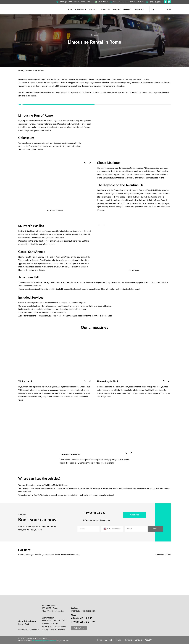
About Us (149, 640)
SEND (156, 529)
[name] (88, 529)
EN (153, 10)
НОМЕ (70, 10)
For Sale (118, 640)
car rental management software (44, 641)
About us (139, 10)
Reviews (129, 640)
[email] (136, 529)
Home (21, 71)
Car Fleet (108, 640)
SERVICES (105, 10)
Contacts (138, 640)
